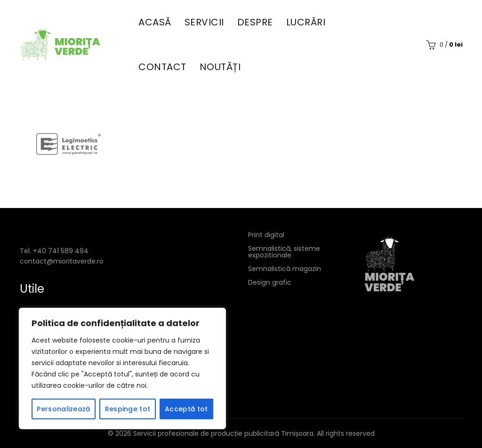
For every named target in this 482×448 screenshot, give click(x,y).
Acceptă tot (186, 409)
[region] (122, 368)
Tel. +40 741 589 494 (54, 251)
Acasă (155, 22)
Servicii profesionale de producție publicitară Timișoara (223, 433)
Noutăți (220, 67)
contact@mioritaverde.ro (62, 261)
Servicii (204, 22)
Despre (255, 22)
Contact (162, 67)
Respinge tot (128, 409)
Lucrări (306, 22)
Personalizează (63, 409)
